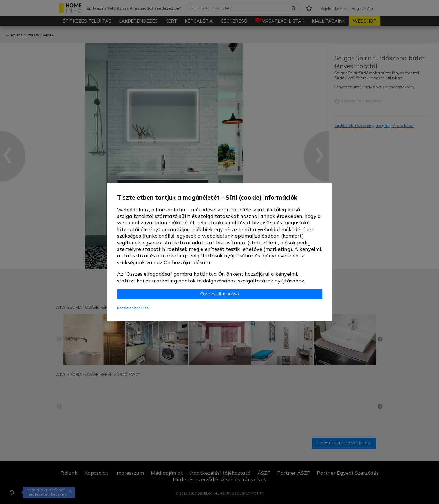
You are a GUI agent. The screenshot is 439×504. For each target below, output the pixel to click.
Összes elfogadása (219, 294)
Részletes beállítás (133, 308)
